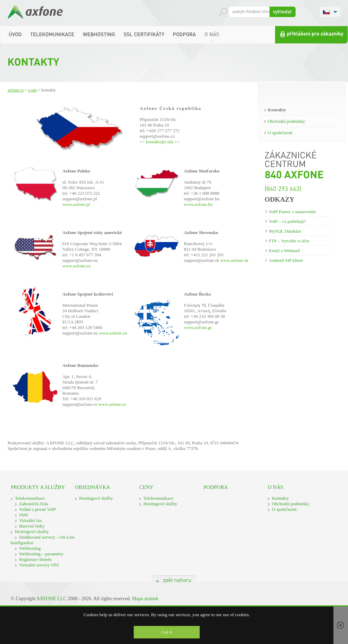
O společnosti (280, 133)
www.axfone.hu (198, 204)
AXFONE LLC (52, 599)
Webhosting (30, 548)
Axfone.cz (16, 90)
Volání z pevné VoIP (38, 509)
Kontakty (277, 110)
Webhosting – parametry (41, 554)
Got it (167, 632)
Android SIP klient (286, 260)
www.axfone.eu (77, 266)
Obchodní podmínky (286, 121)
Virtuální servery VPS (39, 565)
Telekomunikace (30, 498)
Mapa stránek (145, 599)
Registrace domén (35, 559)
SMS (24, 515)
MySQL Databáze (285, 231)
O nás (32, 90)
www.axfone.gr (198, 327)
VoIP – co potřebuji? (287, 221)
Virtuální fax (31, 520)
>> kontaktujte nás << (160, 142)
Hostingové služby (32, 532)
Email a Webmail (284, 251)
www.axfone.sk (234, 260)
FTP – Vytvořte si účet (289, 241)
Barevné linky (32, 526)
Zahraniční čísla (34, 504)
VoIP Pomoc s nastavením (292, 212)
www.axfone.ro (112, 404)
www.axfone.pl (76, 204)
